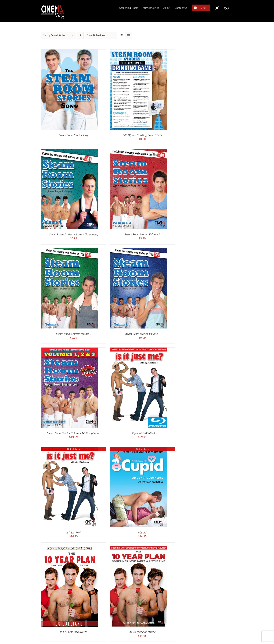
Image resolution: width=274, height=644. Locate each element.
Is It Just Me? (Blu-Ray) (142, 433)
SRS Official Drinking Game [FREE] (142, 135)
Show (96, 35)
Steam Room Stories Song (74, 135)
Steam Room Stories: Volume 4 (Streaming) (74, 234)
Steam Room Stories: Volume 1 (142, 334)
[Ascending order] (80, 35)
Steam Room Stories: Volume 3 (142, 234)
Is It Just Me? (73, 532)
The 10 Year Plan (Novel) (74, 632)
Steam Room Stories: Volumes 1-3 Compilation (74, 433)
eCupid (142, 532)
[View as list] (129, 35)
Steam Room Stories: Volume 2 (74, 334)
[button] (227, 8)
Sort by (54, 35)
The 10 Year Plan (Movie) (142, 632)
